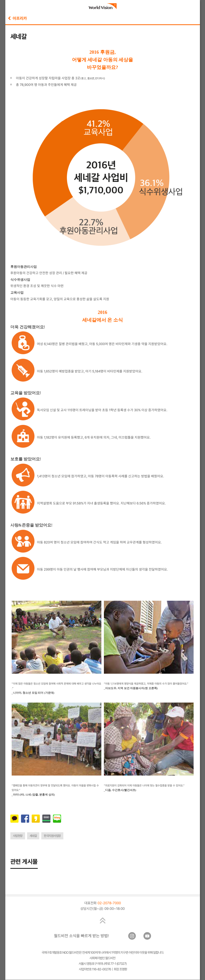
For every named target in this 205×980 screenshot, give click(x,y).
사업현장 (18, 836)
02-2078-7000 (109, 903)
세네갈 (33, 836)
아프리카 (17, 18)
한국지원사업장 (52, 836)
